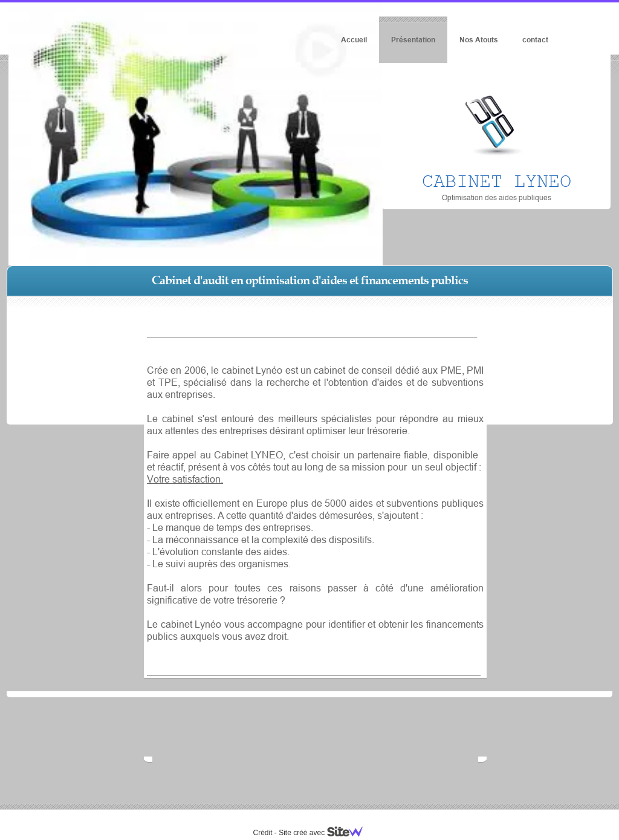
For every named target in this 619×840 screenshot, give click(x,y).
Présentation (413, 40)
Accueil (354, 40)
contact (535, 40)
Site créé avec (325, 833)
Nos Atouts (479, 40)
